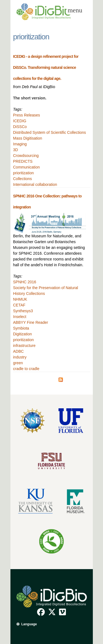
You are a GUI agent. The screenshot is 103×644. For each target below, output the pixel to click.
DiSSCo (20, 127)
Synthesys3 (23, 311)
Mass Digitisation (28, 138)
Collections (23, 179)
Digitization (23, 334)
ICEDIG (20, 121)
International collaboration (35, 184)
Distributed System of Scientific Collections (50, 132)
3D (16, 150)
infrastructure (24, 346)
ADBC (19, 351)
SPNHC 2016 (25, 282)
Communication (27, 167)
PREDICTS (23, 161)
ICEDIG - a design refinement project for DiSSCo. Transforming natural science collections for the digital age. (46, 67)
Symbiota (21, 328)
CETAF (19, 305)
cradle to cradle (26, 369)
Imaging (20, 144)
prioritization (23, 173)
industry (20, 357)
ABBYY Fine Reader (31, 322)
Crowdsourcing (26, 156)
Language (29, 624)
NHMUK (20, 299)
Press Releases (27, 115)
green (18, 363)
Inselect (20, 317)
